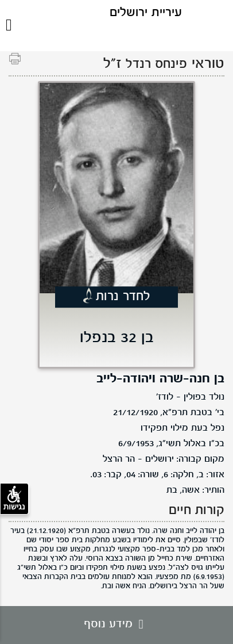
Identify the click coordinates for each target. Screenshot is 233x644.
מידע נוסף (116, 624)
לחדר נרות (123, 297)
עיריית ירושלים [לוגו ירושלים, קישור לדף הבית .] (146, 13)
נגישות (14, 499)
